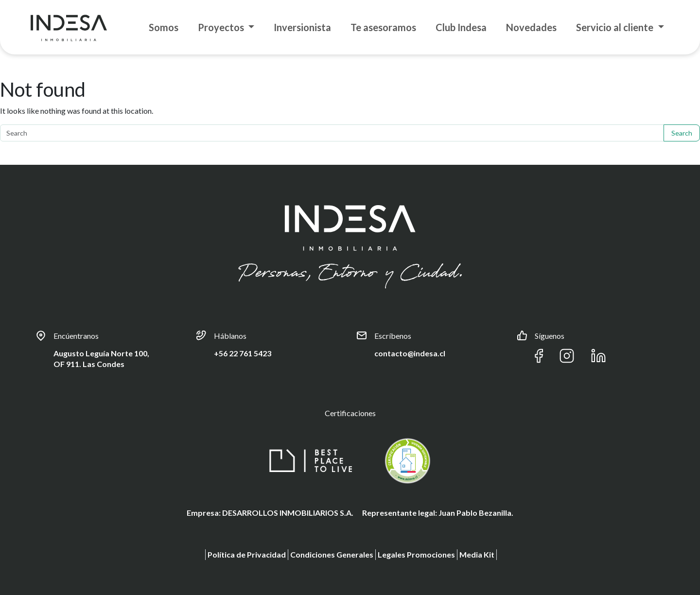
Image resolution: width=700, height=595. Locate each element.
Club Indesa (461, 27)
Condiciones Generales (332, 554)
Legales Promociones (416, 554)
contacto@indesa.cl (410, 353)
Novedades (531, 27)
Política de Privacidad (247, 554)
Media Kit (477, 554)
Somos (164, 27)
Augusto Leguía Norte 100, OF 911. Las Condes (101, 359)
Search (682, 133)
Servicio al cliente (616, 27)
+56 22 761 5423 (243, 353)
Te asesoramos (383, 27)
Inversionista (302, 27)
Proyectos (222, 27)
